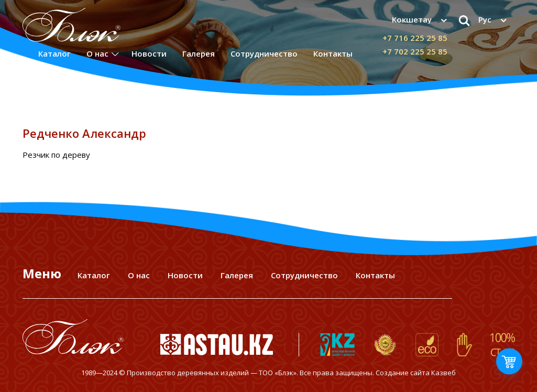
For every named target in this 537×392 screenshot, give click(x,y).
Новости (149, 53)
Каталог (54, 53)
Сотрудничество (264, 53)
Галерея (199, 53)
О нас (97, 53)
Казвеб (443, 373)
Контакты (333, 53)
